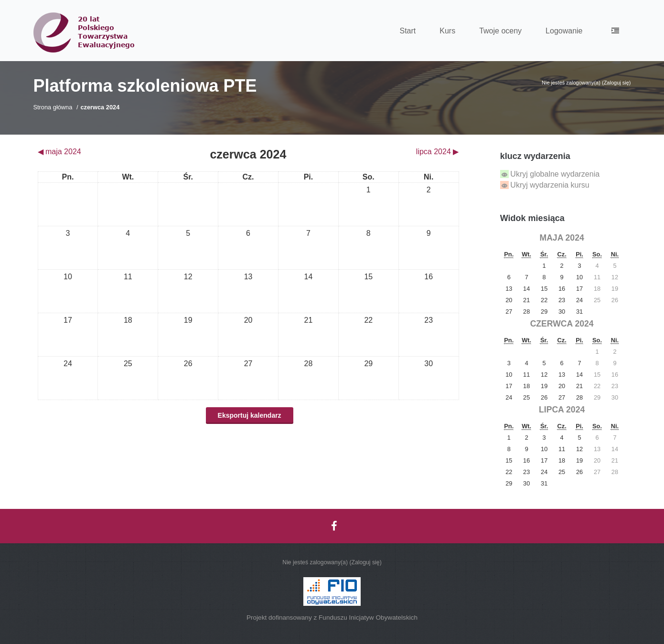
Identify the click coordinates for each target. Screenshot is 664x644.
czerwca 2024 (100, 107)
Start (407, 31)
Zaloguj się (616, 83)
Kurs (447, 31)
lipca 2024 (562, 410)
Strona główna (53, 107)
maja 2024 (562, 238)
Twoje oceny (500, 31)
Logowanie (564, 31)
